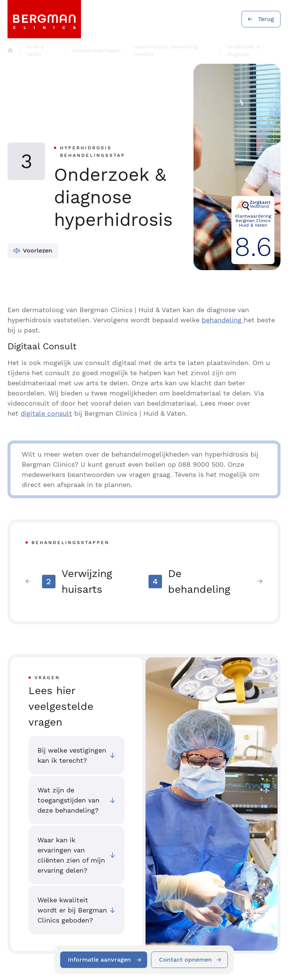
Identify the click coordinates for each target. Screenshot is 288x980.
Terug (266, 19)
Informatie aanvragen (99, 960)
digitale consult (46, 413)
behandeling (223, 320)
